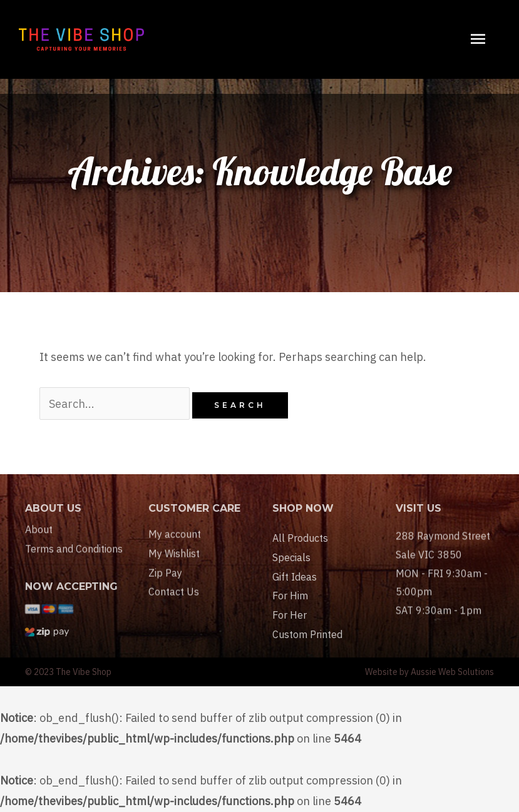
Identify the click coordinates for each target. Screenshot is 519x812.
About (39, 538)
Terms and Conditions (74, 557)
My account (175, 549)
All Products (300, 559)
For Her (290, 636)
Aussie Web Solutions (452, 672)
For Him (290, 617)
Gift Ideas (295, 598)
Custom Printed (307, 656)
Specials (291, 579)
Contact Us (174, 606)
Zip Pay (165, 587)
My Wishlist (174, 568)
